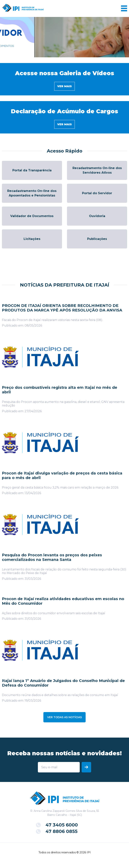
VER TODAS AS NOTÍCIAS (64, 717)
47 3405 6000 (62, 825)
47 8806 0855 (61, 831)
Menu (124, 8)
